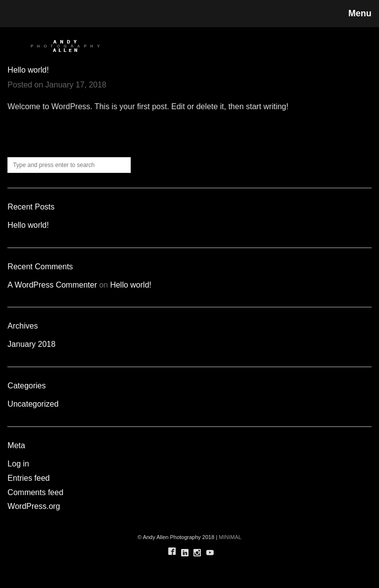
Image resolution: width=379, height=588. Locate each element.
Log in (18, 464)
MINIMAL (230, 537)
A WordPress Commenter (52, 285)
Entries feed (28, 478)
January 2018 (31, 344)
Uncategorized (33, 404)
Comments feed (35, 492)
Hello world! (28, 70)
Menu (360, 13)
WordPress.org (34, 506)
